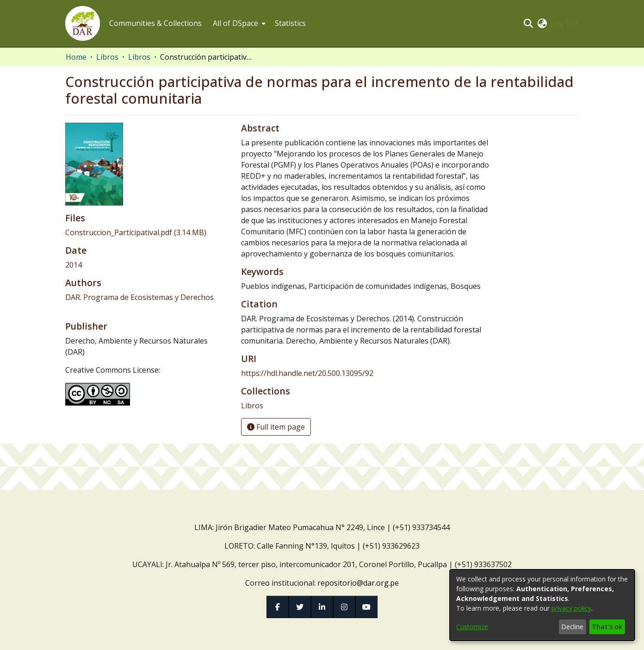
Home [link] (76, 57)
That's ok (607, 627)
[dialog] (542, 605)
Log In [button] (563, 23)
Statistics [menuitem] (290, 23)
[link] (136, 232)
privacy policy (571, 608)
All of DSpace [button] (235, 23)
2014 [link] (74, 265)
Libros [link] (107, 57)
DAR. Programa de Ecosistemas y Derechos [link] (139, 297)
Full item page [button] (276, 427)
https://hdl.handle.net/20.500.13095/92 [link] (307, 373)
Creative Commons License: (113, 370)
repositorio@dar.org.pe (358, 583)
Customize (472, 627)
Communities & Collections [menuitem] (155, 23)
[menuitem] (238, 23)
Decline (572, 627)
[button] (83, 23)
